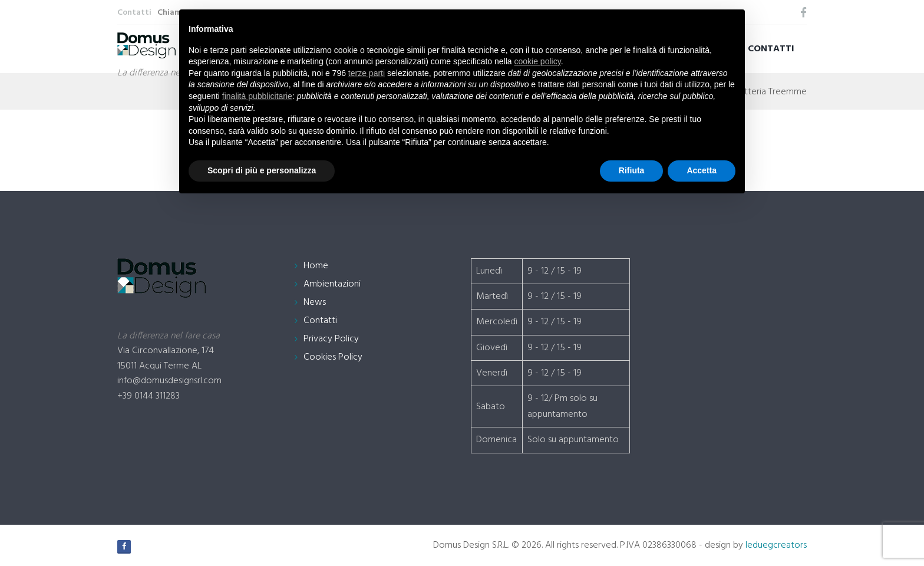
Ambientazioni (332, 284)
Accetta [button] (702, 170)
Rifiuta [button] (632, 170)
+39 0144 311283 (148, 396)
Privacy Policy (331, 339)
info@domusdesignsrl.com (169, 381)
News (315, 302)
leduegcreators (776, 545)
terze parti (367, 73)
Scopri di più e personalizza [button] (262, 170)
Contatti (771, 49)
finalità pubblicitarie (257, 96)
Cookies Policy (333, 357)
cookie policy (538, 61)
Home (316, 266)
